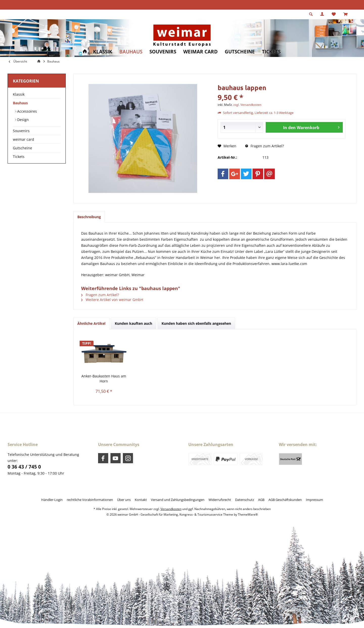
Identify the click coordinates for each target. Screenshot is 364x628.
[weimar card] (200, 52)
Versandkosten (171, 509)
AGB (261, 500)
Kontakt (141, 500)
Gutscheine (22, 148)
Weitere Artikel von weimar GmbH (112, 300)
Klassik (19, 94)
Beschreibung (89, 217)
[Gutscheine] (240, 52)
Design (22, 120)
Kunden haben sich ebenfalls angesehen (196, 323)
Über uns (124, 500)
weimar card (24, 139)
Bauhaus (20, 103)
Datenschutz (245, 500)
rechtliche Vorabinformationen (90, 500)
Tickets (19, 157)
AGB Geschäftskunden (285, 500)
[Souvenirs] (163, 52)
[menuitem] (345, 14)
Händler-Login (52, 500)
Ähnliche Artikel (91, 323)
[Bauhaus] (131, 52)
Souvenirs (21, 131)
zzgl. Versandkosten (247, 105)
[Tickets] (271, 52)
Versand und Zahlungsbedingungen (178, 500)
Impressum (314, 500)
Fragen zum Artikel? (265, 146)
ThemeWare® (248, 514)
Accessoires (27, 111)
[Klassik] (103, 52)
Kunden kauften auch (133, 323)
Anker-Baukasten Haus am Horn (104, 379)
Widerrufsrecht (220, 500)
